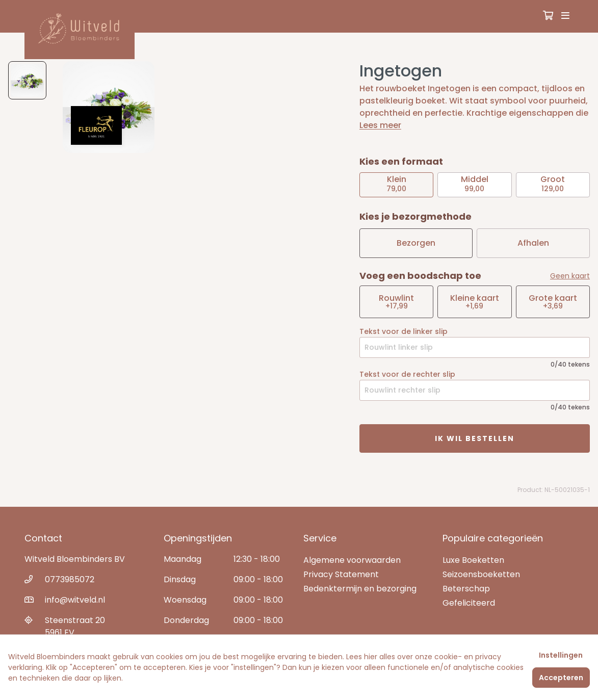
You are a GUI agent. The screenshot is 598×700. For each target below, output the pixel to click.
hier (371, 657)
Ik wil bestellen (475, 438)
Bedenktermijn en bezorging (360, 589)
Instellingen (561, 655)
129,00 (553, 184)
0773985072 (70, 579)
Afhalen (533, 243)
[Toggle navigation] (565, 16)
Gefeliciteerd (469, 603)
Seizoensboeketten (481, 574)
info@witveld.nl (75, 600)
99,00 (475, 184)
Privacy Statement (341, 574)
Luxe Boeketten (473, 560)
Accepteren (561, 678)
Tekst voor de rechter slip (407, 374)
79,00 (396, 184)
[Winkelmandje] (548, 16)
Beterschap (466, 589)
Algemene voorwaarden (352, 560)
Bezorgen (416, 243)
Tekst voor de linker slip (404, 331)
